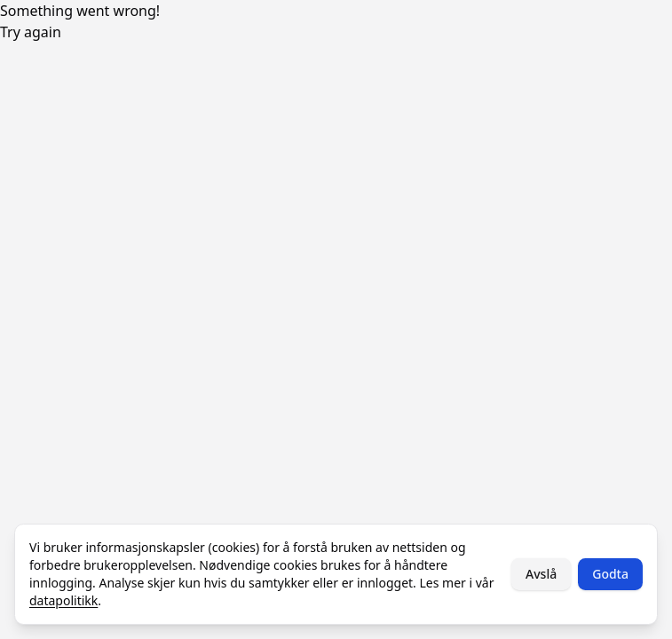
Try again (31, 32)
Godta (610, 574)
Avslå (541, 574)
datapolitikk (63, 600)
